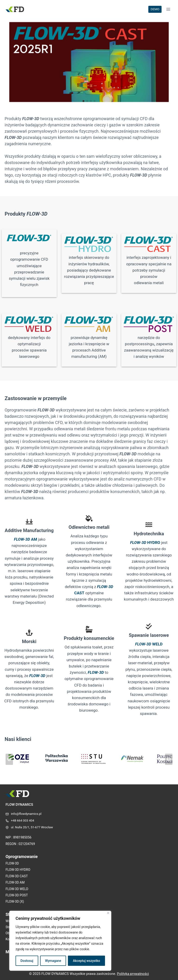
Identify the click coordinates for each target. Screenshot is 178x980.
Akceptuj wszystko (87, 961)
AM (25, 539)
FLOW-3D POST (17, 895)
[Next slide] (169, 759)
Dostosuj (27, 961)
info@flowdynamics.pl (26, 814)
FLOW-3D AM (15, 882)
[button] (83, 101)
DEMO (155, 9)
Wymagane (53, 961)
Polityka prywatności (133, 974)
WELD (149, 644)
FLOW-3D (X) (15, 901)
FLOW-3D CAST (17, 876)
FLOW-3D (37, 676)
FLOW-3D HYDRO (18, 870)
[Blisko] (108, 913)
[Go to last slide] (9, 759)
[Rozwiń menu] (168, 9)
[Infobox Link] (89, 63)
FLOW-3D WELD (17, 889)
